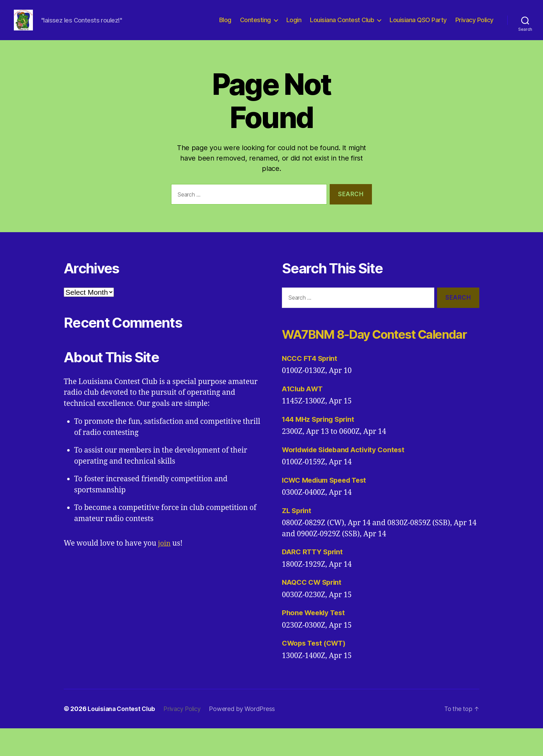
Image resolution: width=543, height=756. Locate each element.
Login (294, 25)
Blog (225, 25)
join (165, 554)
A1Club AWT (304, 416)
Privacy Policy (474, 25)
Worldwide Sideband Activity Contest (348, 477)
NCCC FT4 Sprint (311, 386)
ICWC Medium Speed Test (328, 508)
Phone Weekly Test (315, 640)
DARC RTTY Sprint (314, 579)
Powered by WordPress (246, 736)
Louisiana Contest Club (342, 25)
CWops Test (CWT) (316, 671)
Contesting (255, 25)
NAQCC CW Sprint (314, 610)
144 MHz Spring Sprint (321, 447)
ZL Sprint (298, 538)
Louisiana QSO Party (418, 25)
